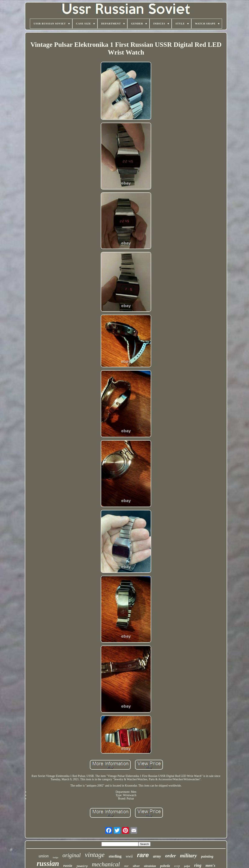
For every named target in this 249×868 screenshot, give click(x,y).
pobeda (165, 866)
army (157, 856)
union (44, 856)
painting (207, 856)
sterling (115, 856)
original (72, 855)
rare (143, 855)
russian (48, 864)
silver (136, 866)
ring (198, 865)
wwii (129, 856)
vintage (95, 855)
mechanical (106, 864)
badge (56, 857)
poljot (187, 866)
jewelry (82, 866)
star (126, 866)
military (188, 856)
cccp (177, 866)
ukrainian (150, 866)
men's (210, 865)
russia (68, 866)
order (170, 856)
